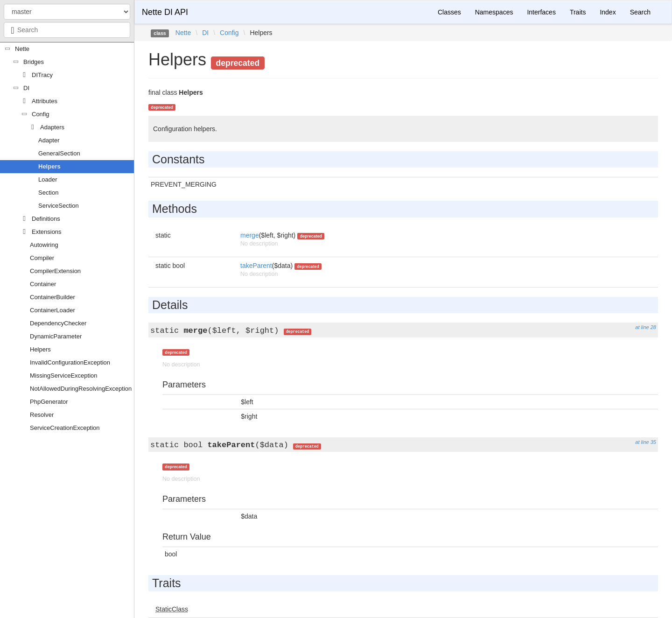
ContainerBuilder (52, 297)
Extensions (47, 232)
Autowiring (44, 245)
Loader (48, 179)
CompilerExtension (55, 271)
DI (26, 88)
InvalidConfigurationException (70, 362)
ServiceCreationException (65, 428)
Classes (449, 12)
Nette (22, 49)
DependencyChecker (58, 323)
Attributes (45, 101)
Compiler (42, 258)
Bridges (34, 62)
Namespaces (494, 12)
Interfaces (541, 12)
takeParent (256, 266)
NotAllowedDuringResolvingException (81, 389)
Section (48, 193)
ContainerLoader (52, 310)
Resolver (42, 415)
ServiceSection (59, 206)
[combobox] (67, 30)
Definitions (46, 219)
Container (43, 284)
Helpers (49, 166)
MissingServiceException (64, 376)
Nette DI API (165, 12)
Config (41, 114)
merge (250, 235)
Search (640, 12)
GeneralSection (59, 153)
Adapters (52, 127)
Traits (578, 12)
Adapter (49, 140)
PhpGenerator (49, 402)
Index (608, 12)
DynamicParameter (56, 336)
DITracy (42, 75)
